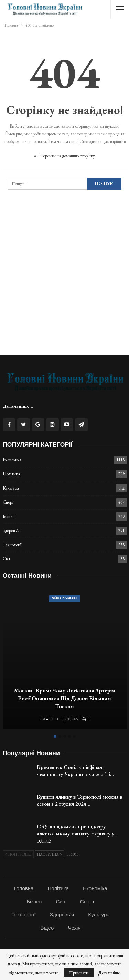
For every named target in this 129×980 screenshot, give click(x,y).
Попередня (18, 854)
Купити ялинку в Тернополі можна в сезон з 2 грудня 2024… (79, 800)
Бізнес (9, 516)
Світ (7, 559)
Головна (24, 888)
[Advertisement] (64, 283)
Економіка (12, 460)
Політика (11, 474)
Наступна (49, 854)
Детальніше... (18, 406)
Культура (11, 488)
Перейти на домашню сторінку (64, 156)
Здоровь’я (11, 531)
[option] (65, 659)
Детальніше (109, 973)
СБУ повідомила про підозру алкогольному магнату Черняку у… (78, 830)
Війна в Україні (64, 598)
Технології (12, 545)
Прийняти (79, 973)
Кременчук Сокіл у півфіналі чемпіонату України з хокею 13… (76, 771)
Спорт (8, 502)
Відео (47, 928)
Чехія (74, 928)
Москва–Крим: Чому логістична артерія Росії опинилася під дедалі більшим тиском (64, 698)
